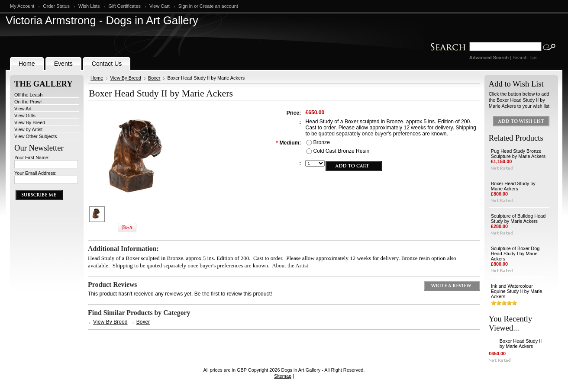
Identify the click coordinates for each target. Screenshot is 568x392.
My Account (22, 6)
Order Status (56, 6)
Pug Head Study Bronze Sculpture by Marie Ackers (518, 154)
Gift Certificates (125, 6)
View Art (23, 109)
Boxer (154, 78)
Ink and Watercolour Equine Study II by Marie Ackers (516, 291)
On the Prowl (28, 102)
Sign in (186, 6)
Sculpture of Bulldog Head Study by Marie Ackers (518, 218)
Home (97, 78)
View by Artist (28, 129)
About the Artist (290, 265)
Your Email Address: (35, 173)
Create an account (219, 6)
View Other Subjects (35, 136)
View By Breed (30, 122)
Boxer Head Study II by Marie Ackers (521, 344)
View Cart (160, 6)
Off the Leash (28, 95)
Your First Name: (32, 157)
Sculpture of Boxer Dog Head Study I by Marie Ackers (515, 254)
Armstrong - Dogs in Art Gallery (102, 20)
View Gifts (25, 116)
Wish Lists (89, 6)
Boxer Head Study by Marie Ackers (513, 186)
